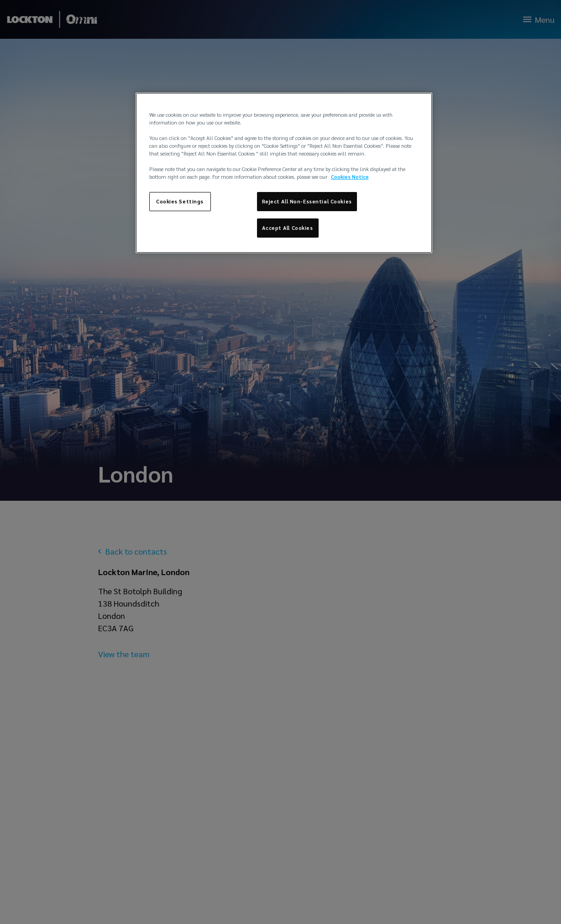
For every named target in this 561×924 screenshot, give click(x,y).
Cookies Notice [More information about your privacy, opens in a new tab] (350, 177)
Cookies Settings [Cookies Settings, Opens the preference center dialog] (180, 201)
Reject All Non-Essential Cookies (307, 201)
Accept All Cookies (287, 228)
